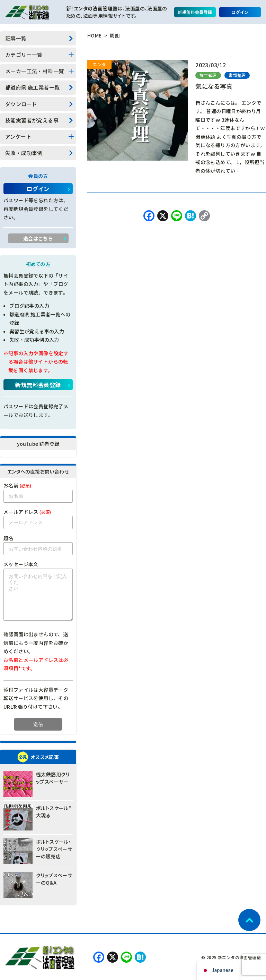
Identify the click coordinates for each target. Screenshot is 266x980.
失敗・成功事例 (24, 153)
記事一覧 (16, 38)
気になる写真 (214, 86)
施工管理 (208, 75)
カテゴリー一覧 (24, 55)
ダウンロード (21, 104)
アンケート (18, 137)
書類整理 (237, 75)
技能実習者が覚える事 (32, 120)
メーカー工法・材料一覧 (34, 71)
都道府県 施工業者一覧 (32, 87)
